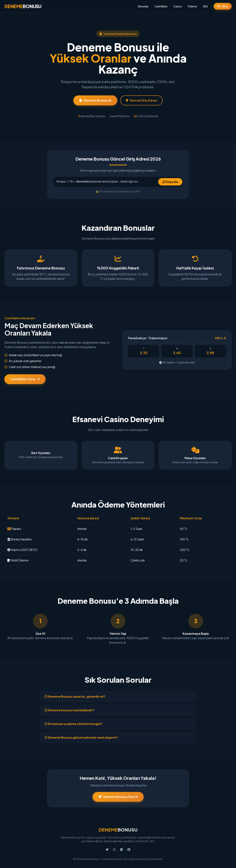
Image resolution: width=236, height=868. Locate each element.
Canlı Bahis (161, 6)
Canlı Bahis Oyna (25, 379)
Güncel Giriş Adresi (142, 100)
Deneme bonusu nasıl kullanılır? (69, 710)
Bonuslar (143, 6)
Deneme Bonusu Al (95, 100)
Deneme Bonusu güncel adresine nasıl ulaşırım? (81, 737)
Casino (178, 6)
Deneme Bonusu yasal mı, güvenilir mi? (75, 696)
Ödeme (192, 6)
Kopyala (170, 182)
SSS (205, 6)
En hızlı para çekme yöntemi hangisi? (73, 724)
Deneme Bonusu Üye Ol (118, 797)
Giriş (223, 6)
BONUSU (23, 6)
